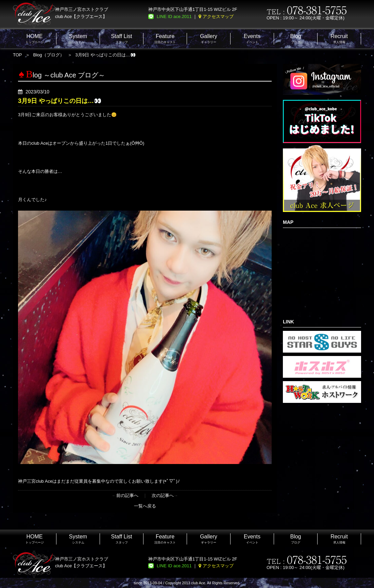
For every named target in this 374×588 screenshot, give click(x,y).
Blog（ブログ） (49, 55)
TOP (18, 55)
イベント (252, 39)
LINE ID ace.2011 (174, 16)
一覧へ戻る (145, 506)
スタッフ (122, 39)
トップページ (35, 39)
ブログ (295, 39)
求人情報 (339, 39)
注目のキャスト (165, 39)
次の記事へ (163, 495)
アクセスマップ (218, 16)
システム (78, 39)
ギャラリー (209, 39)
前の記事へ (127, 495)
